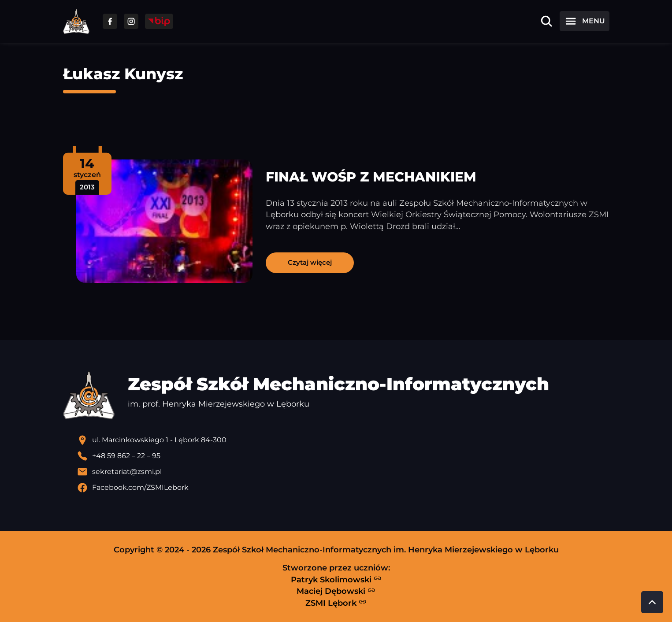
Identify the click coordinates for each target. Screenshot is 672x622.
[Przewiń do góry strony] (652, 602)
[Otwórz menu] (584, 21)
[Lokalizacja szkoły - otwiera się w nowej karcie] (343, 440)
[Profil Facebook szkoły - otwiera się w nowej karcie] (343, 488)
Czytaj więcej (310, 262)
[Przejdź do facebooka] (110, 21)
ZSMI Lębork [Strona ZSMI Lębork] (336, 603)
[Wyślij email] (343, 472)
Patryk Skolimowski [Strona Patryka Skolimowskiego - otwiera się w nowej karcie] (336, 579)
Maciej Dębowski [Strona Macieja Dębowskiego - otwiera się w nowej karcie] (336, 591)
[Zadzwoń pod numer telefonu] (343, 456)
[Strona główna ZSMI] (76, 21)
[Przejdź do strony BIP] (159, 21)
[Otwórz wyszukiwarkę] (546, 21)
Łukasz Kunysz (123, 74)
